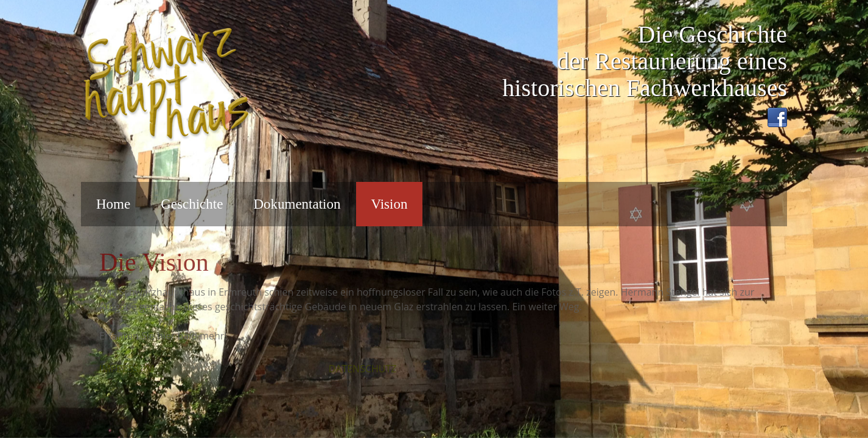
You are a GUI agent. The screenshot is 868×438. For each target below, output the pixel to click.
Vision (390, 204)
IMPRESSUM (127, 369)
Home (113, 204)
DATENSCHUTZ (363, 369)
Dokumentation (297, 204)
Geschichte (192, 204)
